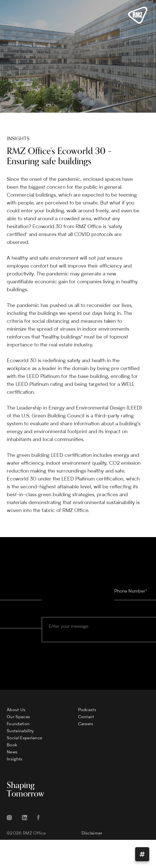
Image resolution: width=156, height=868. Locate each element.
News (12, 752)
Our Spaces (18, 717)
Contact (86, 717)
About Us (16, 710)
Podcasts (87, 710)
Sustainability (20, 731)
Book (12, 745)
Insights (15, 759)
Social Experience (24, 738)
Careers (86, 724)
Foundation (18, 724)
